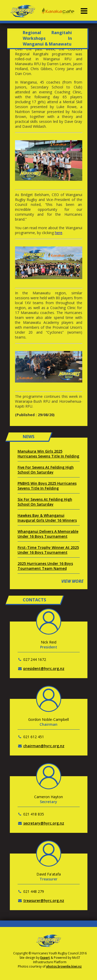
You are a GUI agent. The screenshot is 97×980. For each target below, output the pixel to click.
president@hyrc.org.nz (44, 668)
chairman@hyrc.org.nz (44, 746)
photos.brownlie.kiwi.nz (64, 966)
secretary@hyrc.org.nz (44, 823)
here (59, 233)
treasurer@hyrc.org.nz (44, 900)
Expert (45, 958)
